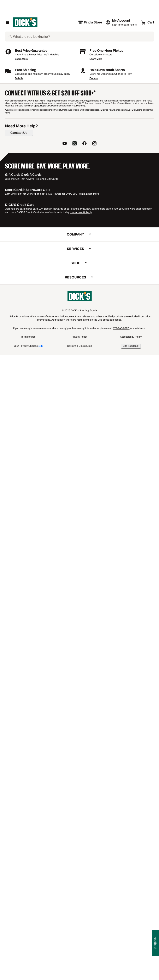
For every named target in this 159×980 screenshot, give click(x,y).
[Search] (83, 37)
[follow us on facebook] (84, 776)
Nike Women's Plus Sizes (99, 659)
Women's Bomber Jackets (79, 651)
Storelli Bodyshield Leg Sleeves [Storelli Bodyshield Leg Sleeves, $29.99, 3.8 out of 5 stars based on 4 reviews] (79, 520)
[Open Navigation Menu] (7, 22)
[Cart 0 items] (148, 22)
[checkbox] (28, 288)
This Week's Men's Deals (95, 663)
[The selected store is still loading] (90, 22)
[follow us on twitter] (75, 776)
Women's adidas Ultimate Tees (66, 655)
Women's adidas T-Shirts (127, 667)
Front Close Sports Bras (28, 655)
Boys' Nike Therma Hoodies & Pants (112, 655)
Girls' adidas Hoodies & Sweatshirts (36, 651)
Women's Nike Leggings (28, 659)
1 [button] (152, 603)
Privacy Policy (79, 969)
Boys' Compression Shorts (63, 659)
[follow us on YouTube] (65, 776)
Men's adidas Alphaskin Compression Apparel (43, 667)
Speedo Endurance (64, 663)
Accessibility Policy (131, 969)
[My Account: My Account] (121, 22)
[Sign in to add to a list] (44, 161)
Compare (26, 288)
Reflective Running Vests (92, 667)
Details (19, 710)
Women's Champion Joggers (31, 663)
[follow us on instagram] (94, 776)
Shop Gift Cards (49, 811)
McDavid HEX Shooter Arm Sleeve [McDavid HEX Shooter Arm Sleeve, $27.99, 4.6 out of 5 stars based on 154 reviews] (76, 373)
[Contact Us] (19, 765)
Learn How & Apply (81, 845)
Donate (94, 710)
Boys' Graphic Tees (111, 651)
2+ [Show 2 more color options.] (91, 216)
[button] (24, 121)
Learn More (21, 691)
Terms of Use (28, 969)
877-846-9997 (121, 960)
